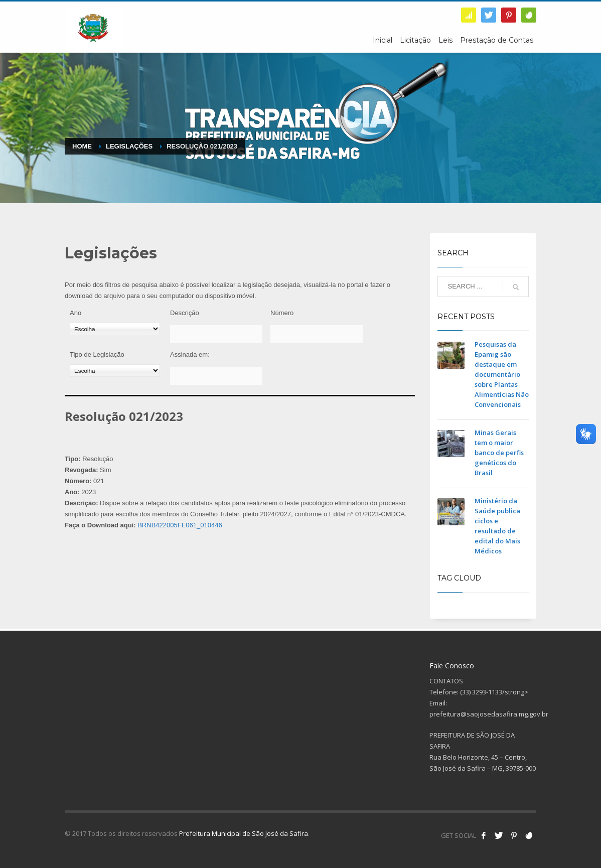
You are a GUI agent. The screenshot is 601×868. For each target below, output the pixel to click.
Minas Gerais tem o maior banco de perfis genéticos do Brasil (499, 453)
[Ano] (115, 329)
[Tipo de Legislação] (115, 371)
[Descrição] (216, 334)
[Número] (317, 334)
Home (82, 146)
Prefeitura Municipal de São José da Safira (244, 833)
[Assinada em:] (216, 376)
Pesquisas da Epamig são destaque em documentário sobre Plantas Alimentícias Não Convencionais (502, 374)
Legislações (129, 146)
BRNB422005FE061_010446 (180, 525)
